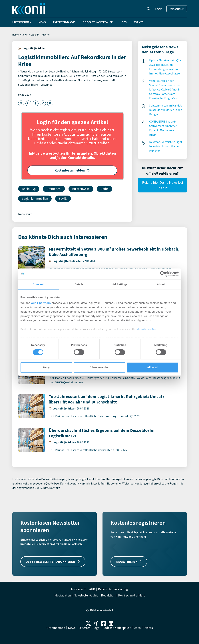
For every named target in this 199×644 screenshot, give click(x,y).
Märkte (46, 35)
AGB (92, 589)
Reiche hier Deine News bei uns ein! (162, 185)
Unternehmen (22, 22)
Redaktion (108, 595)
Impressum (25, 214)
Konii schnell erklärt (131, 595)
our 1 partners (41, 303)
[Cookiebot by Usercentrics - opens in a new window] (163, 274)
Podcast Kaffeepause (98, 22)
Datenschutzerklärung (113, 589)
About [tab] (161, 284)
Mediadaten (63, 595)
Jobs (123, 22)
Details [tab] (79, 284)
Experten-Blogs (64, 22)
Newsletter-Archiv (86, 595)
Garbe (104, 189)
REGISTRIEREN (129, 562)
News (42, 22)
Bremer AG (54, 189)
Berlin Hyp (29, 189)
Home (16, 35)
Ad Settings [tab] (120, 284)
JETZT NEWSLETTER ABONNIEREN (53, 562)
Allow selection (99, 367)
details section (147, 329)
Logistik (35, 35)
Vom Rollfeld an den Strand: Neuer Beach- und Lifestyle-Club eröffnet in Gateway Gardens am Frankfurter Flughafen (165, 89)
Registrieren (177, 9)
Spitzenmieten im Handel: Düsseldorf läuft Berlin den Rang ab (166, 110)
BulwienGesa (81, 189)
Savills (63, 199)
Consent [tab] (38, 284)
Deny (46, 367)
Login (159, 9)
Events (139, 22)
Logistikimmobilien (35, 199)
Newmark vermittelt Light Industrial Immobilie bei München (166, 146)
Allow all (153, 367)
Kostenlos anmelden (72, 170)
